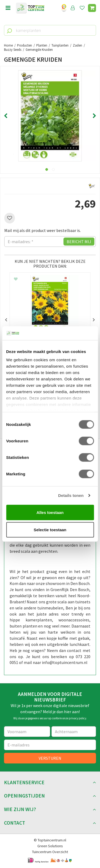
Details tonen (71, 495)
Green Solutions (50, 846)
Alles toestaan (50, 512)
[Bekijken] (92, 8)
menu (8, 8)
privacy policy (77, 718)
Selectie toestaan (50, 530)
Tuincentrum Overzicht (50, 852)
